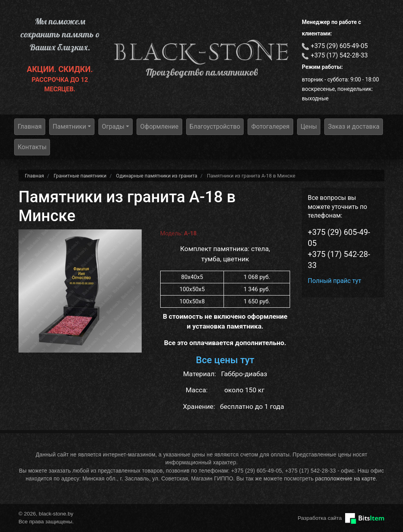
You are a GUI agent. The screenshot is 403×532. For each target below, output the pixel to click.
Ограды (113, 127)
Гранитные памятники (80, 176)
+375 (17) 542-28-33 (339, 55)
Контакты (32, 147)
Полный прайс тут (335, 281)
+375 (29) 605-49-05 (339, 46)
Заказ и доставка (354, 127)
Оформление (159, 127)
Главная (30, 127)
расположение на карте (346, 479)
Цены (309, 127)
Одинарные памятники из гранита (157, 176)
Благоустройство (215, 127)
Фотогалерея (270, 127)
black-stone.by (201, 52)
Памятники (69, 127)
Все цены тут (225, 360)
